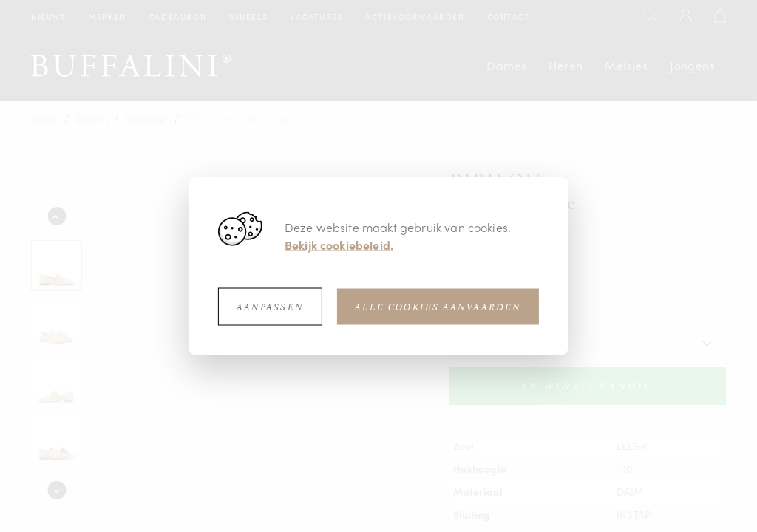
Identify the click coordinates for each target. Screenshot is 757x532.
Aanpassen (270, 307)
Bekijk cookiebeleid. (339, 245)
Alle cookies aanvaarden (438, 307)
